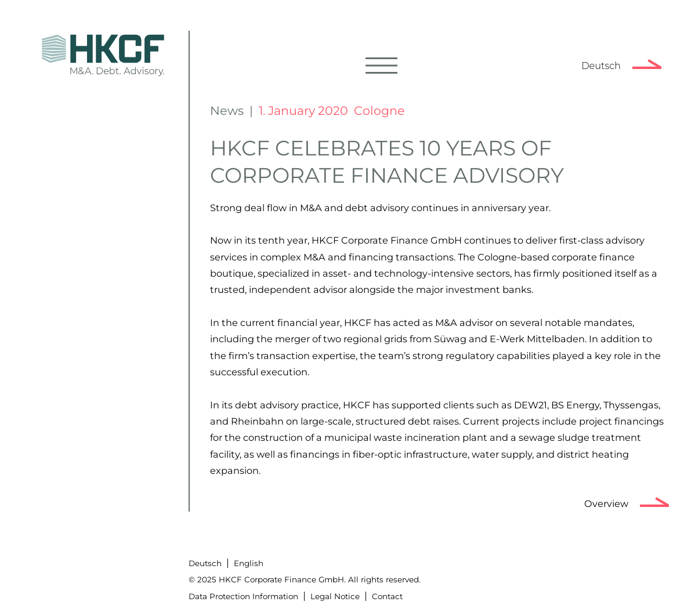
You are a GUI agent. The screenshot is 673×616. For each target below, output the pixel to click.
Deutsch (601, 66)
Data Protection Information (243, 596)
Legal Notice (335, 596)
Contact (387, 596)
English (249, 563)
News (227, 110)
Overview (606, 503)
